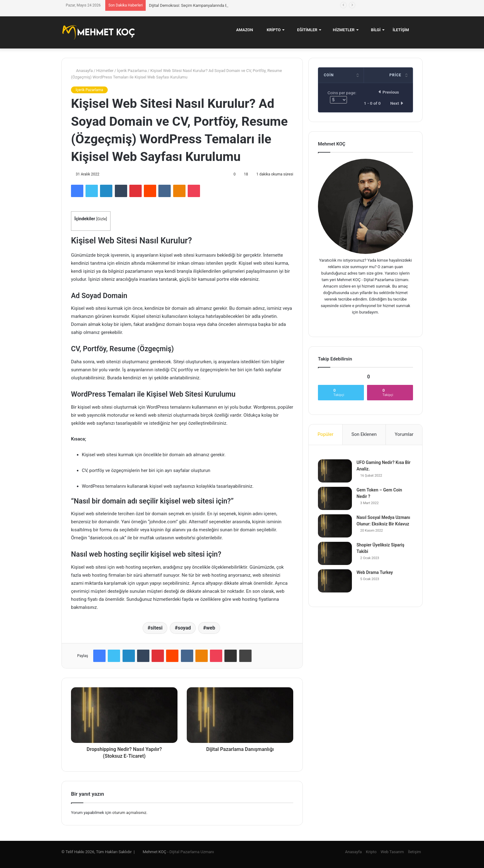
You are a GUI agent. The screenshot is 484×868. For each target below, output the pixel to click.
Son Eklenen (364, 434)
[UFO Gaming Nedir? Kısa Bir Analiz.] (335, 471)
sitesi (157, 628)
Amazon (242, 30)
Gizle (102, 219)
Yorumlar (404, 434)
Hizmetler (342, 30)
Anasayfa (82, 71)
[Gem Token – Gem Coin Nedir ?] (335, 498)
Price (395, 75)
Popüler (325, 434)
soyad (184, 628)
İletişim (401, 30)
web (211, 628)
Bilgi (374, 30)
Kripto (271, 30)
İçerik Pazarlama (132, 71)
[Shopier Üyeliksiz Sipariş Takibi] (335, 553)
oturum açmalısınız (129, 813)
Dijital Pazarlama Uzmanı (192, 852)
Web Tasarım (392, 852)
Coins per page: (342, 97)
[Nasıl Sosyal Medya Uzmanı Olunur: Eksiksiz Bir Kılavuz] (335, 526)
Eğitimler (305, 30)
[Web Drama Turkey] (335, 581)
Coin (329, 75)
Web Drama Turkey (375, 572)
